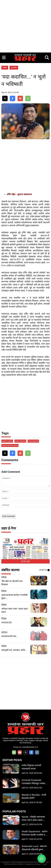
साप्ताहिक (14, 68)
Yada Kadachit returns (10, 445)
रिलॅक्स (5, 68)
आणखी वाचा (44, 570)
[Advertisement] (26, 26)
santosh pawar (7, 441)
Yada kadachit (33, 441)
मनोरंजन (4, 632)
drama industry (20, 441)
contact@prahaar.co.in (30, 747)
